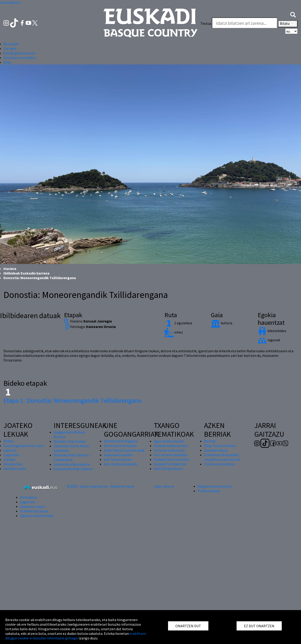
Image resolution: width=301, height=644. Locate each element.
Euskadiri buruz (216, 450)
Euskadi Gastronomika (171, 459)
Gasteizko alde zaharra (72, 464)
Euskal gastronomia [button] (19, 53)
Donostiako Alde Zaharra (73, 469)
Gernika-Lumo (15, 469)
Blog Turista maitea (220, 446)
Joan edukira (10, 2)
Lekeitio (10, 450)
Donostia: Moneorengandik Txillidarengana (72, 400)
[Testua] (245, 23)
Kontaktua (28, 497)
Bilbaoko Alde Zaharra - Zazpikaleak (72, 457)
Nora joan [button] (11, 44)
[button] (293, 14)
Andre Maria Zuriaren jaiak (124, 450)
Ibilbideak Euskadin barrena (26, 273)
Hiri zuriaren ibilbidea (171, 455)
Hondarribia (13, 464)
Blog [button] (7, 62)
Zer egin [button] (10, 48)
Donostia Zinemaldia (120, 446)
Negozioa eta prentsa (215, 486)
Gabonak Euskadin (118, 455)
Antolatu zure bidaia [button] (19, 58)
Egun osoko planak (169, 441)
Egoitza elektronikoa (37, 516)
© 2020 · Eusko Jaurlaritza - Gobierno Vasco (101, 486)
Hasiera (10, 269)
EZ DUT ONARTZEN (259, 626)
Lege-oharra (164, 486)
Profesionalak (209, 491)
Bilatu (288, 24)
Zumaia (9, 459)
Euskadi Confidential (170, 464)
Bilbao (9, 441)
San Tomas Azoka (118, 459)
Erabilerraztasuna (34, 511)
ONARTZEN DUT (188, 626)
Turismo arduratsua (219, 464)
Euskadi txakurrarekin (171, 446)
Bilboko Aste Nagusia (121, 441)
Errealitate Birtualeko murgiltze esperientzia (222, 457)
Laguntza (27, 502)
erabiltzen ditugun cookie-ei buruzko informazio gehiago (76, 636)
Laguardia (11, 455)
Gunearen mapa (32, 506)
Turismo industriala (169, 450)
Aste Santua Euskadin (121, 464)
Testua (206, 23)
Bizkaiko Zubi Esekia (70, 441)
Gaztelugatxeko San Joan (23, 446)
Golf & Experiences (168, 469)
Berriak (210, 441)
